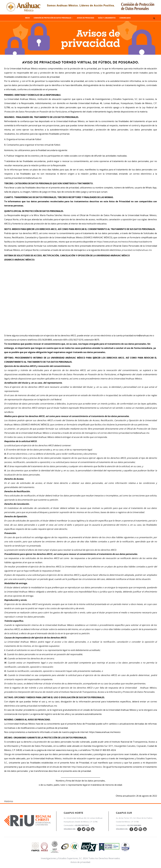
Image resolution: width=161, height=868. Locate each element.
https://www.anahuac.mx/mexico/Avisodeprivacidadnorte (124, 242)
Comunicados (125, 18)
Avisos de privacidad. (80, 862)
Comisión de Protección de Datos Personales (53, 18)
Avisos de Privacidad (86, 18)
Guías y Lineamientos (107, 18)
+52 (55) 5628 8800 (134, 825)
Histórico (9, 801)
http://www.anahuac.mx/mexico (87, 767)
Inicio (27, 18)
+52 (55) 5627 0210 (82, 825)
